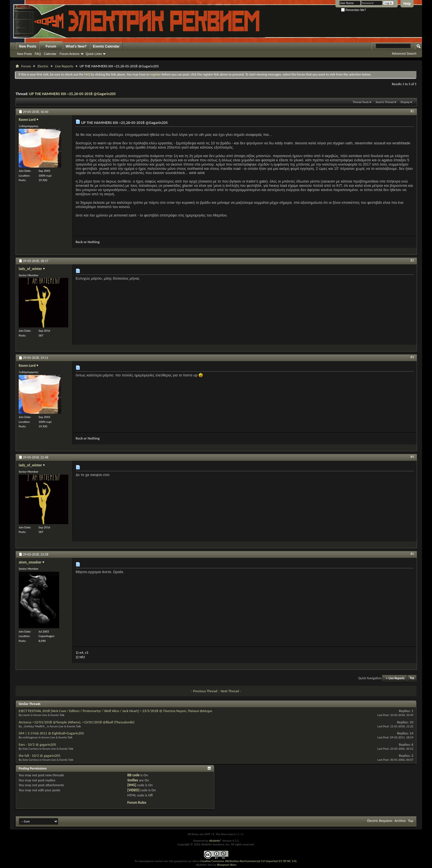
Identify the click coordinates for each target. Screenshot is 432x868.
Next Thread (230, 691)
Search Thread (385, 102)
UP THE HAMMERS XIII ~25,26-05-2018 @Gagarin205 (73, 94)
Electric (43, 66)
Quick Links (94, 54)
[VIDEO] (133, 790)
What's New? (76, 46)
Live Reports (64, 66)
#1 (412, 111)
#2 (412, 260)
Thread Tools (361, 102)
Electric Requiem (380, 821)
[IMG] (132, 785)
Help (407, 4)
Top (412, 678)
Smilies (133, 780)
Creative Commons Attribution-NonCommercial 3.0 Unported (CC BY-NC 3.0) (248, 861)
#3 (412, 357)
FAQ (38, 54)
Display (405, 102)
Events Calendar (106, 46)
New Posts (28, 46)
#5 (412, 554)
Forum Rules (137, 802)
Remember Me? (353, 10)
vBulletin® (215, 841)
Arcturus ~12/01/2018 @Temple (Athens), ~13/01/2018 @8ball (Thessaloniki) (77, 722)
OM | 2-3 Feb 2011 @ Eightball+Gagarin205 (51, 733)
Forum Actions (69, 54)
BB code (133, 775)
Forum (51, 46)
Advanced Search (404, 53)
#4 (412, 457)
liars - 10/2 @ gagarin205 (37, 744)
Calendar (50, 54)
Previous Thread (205, 691)
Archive (400, 821)
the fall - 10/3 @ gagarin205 (40, 756)
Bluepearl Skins (227, 865)
